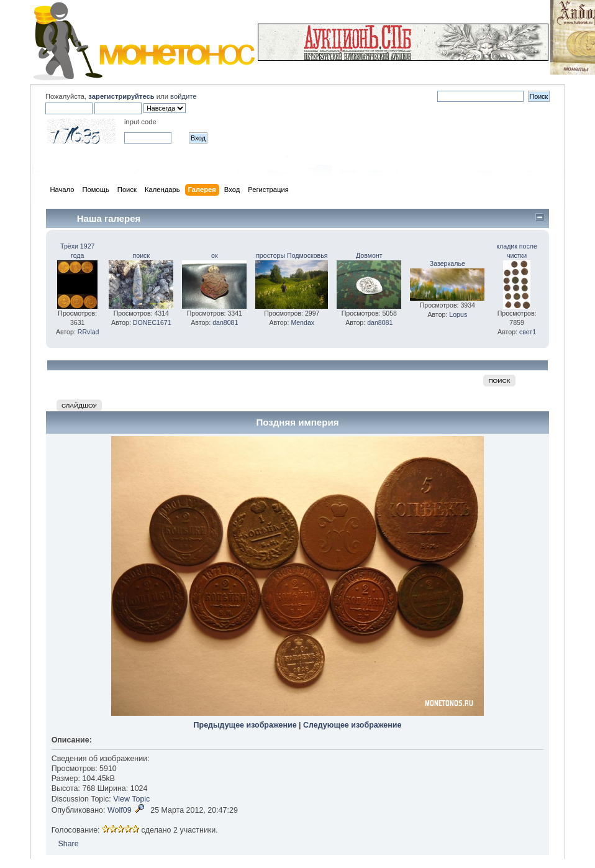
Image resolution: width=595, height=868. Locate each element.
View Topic (131, 799)
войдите (183, 96)
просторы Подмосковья (292, 255)
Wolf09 (120, 810)
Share (68, 844)
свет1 (528, 332)
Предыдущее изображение (245, 725)
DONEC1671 (152, 322)
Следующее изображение (352, 725)
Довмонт (369, 255)
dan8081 (225, 322)
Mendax (302, 322)
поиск (141, 255)
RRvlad (89, 332)
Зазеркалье (447, 263)
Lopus (458, 314)
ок (215, 255)
